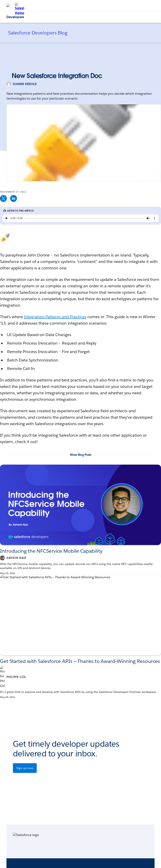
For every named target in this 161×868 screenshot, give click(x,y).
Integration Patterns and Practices (55, 317)
